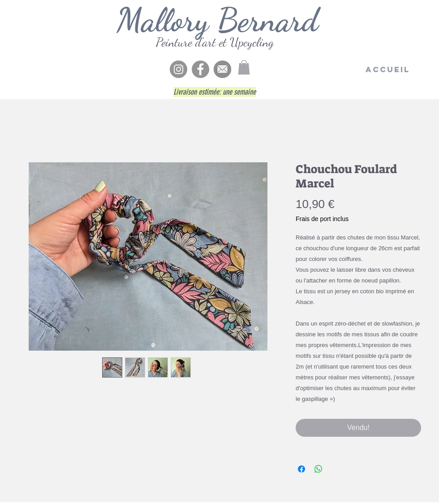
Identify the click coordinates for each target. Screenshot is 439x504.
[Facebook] (200, 69)
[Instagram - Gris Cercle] (179, 69)
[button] (244, 67)
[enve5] (222, 69)
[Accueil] (387, 70)
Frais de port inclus (322, 219)
